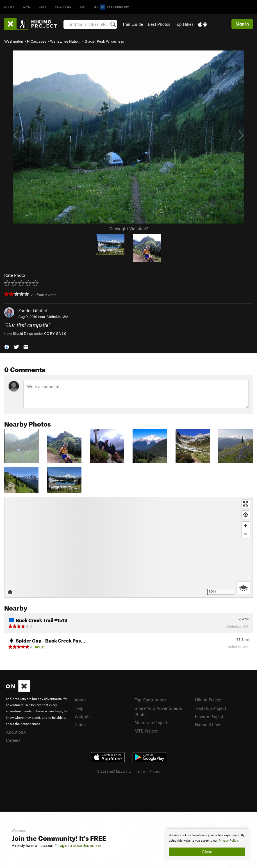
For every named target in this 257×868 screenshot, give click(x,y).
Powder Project (209, 716)
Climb (10, 7)
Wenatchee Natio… (65, 41)
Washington (14, 41)
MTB (27, 7)
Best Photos (159, 24)
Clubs (80, 724)
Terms (140, 771)
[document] (207, 844)
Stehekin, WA (57, 317)
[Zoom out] (246, 534)
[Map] (128, 547)
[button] (7, 346)
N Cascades (37, 41)
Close (207, 852)
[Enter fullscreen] (246, 504)
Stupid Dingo (23, 333)
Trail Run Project (211, 708)
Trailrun (63, 7)
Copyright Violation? (128, 229)
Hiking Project (208, 700)
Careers (13, 740)
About (80, 700)
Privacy (155, 771)
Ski (83, 7)
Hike (43, 7)
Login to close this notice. (80, 846)
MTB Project (146, 731)
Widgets (82, 716)
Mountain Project (151, 722)
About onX (16, 732)
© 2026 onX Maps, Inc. (114, 771)
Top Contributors (151, 700)
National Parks (209, 724)
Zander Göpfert (33, 310)
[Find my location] (246, 515)
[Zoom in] (246, 526)
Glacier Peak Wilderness (104, 41)
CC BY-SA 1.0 (55, 333)
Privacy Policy (228, 841)
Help (79, 708)
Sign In (242, 24)
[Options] (243, 588)
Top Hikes (184, 24)
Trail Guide (133, 24)
